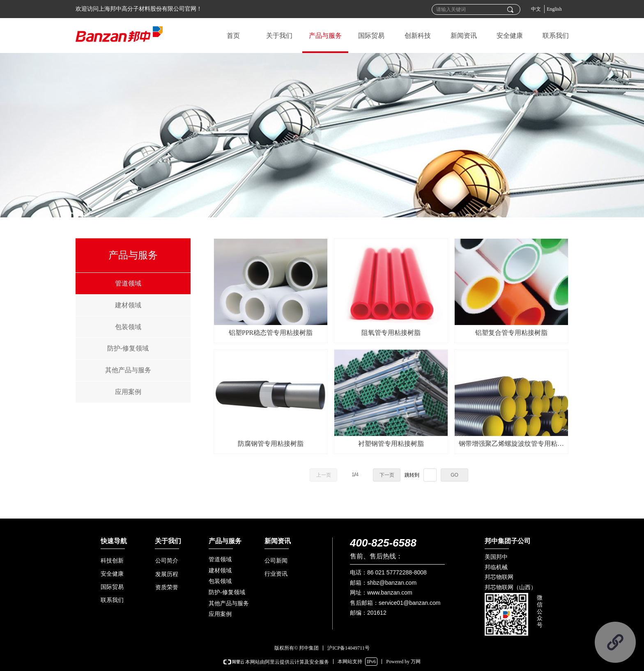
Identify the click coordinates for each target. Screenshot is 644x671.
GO (454, 475)
